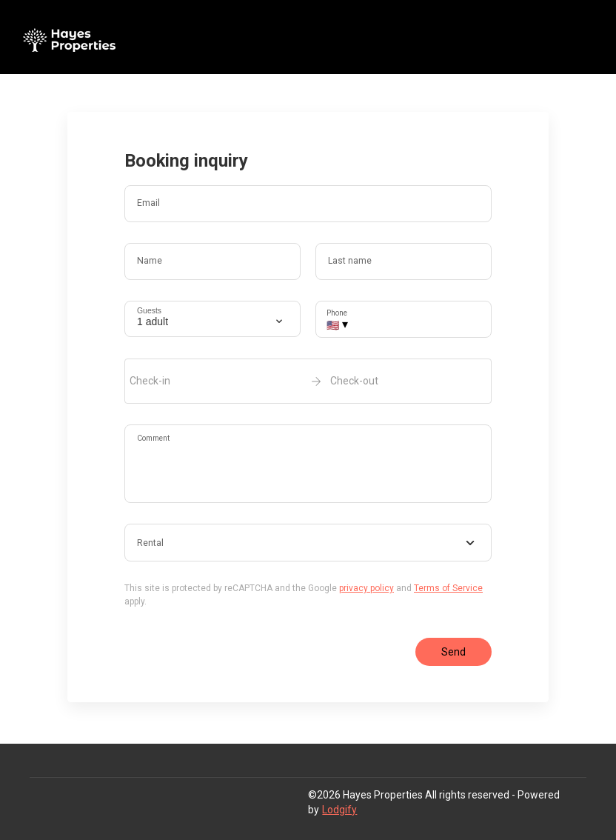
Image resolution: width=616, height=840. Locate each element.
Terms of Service (448, 588)
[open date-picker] (308, 381)
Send (453, 652)
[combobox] (308, 543)
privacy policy (366, 588)
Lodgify (339, 810)
